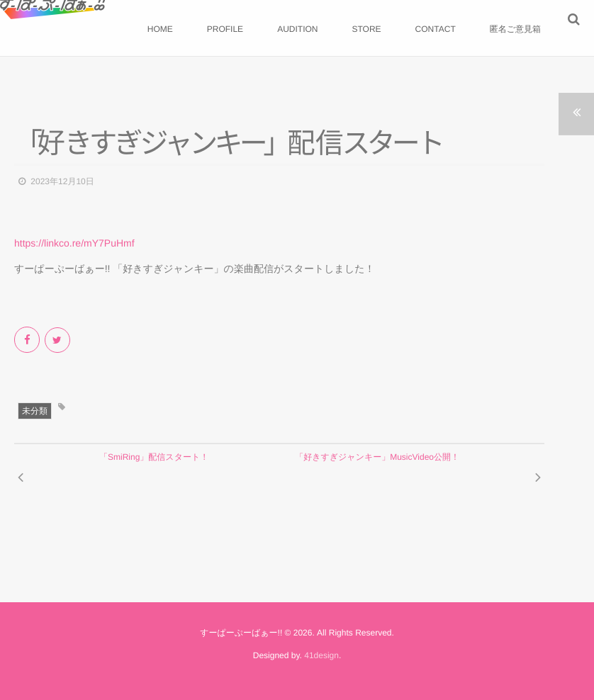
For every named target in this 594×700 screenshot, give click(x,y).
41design (321, 655)
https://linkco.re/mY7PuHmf (74, 243)
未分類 (35, 411)
